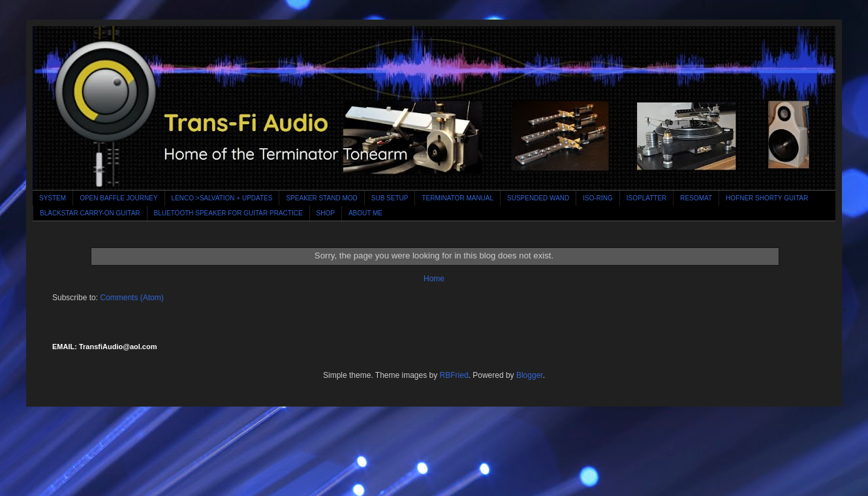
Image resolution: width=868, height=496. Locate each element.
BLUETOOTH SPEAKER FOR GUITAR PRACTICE (228, 213)
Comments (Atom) (132, 298)
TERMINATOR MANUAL (457, 198)
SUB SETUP (390, 198)
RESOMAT (696, 198)
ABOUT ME (365, 213)
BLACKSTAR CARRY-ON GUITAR (90, 213)
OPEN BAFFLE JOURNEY (118, 198)
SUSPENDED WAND (538, 198)
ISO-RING (598, 198)
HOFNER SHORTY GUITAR (767, 198)
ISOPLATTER (647, 198)
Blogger (530, 375)
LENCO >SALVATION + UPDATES (222, 198)
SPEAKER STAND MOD (321, 198)
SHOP (326, 213)
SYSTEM (53, 198)
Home (434, 279)
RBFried (454, 375)
